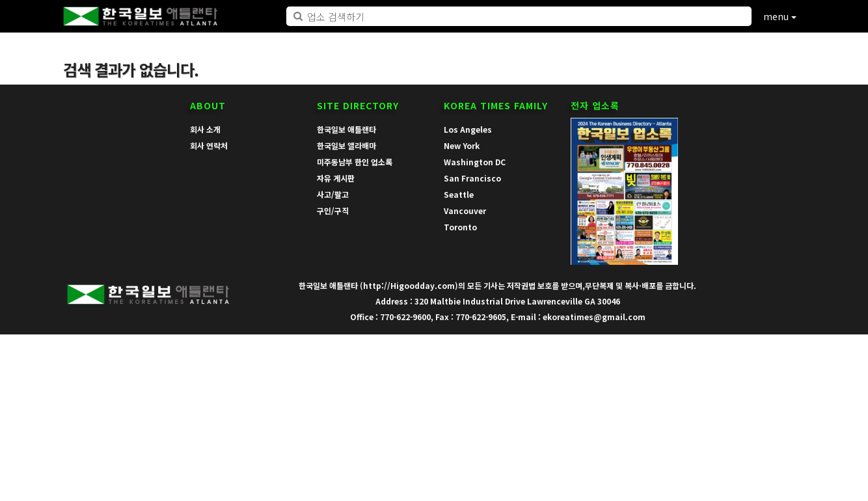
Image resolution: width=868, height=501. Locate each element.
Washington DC (475, 162)
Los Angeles (468, 129)
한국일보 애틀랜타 (346, 129)
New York (462, 145)
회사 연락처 (209, 145)
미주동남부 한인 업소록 (355, 162)
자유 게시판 (336, 178)
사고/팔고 (333, 194)
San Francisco (472, 178)
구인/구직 (333, 210)
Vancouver (465, 210)
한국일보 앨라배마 (346, 145)
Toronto (460, 227)
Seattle (459, 194)
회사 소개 (205, 129)
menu (780, 16)
